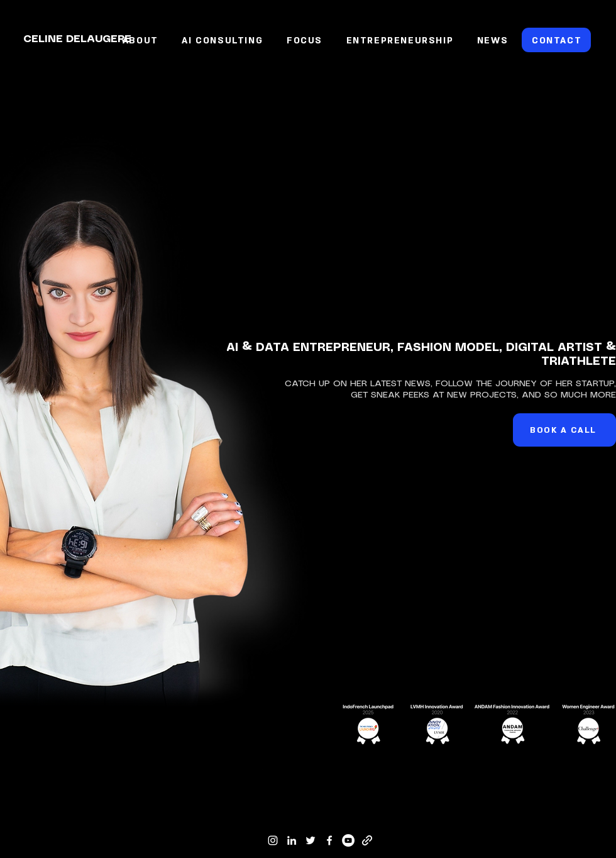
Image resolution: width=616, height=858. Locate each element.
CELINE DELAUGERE (77, 39)
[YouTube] (348, 840)
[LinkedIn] (292, 840)
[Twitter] (311, 840)
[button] (305, 41)
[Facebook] (329, 840)
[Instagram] (273, 840)
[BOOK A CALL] (564, 430)
